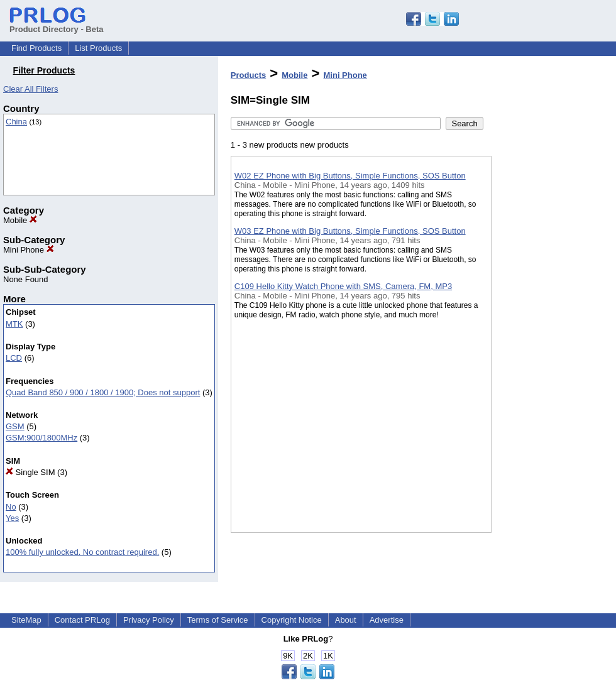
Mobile (20, 220)
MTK (14, 324)
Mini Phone (29, 250)
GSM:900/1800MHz (41, 438)
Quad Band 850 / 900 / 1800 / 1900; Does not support (103, 392)
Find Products (36, 48)
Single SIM (30, 472)
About (346, 620)
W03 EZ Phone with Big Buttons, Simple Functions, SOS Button (350, 231)
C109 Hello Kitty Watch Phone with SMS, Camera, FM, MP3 (343, 286)
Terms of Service (218, 620)
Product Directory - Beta (57, 25)
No (11, 507)
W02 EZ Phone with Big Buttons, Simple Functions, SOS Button (350, 176)
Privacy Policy (149, 620)
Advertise (387, 620)
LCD (14, 358)
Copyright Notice (292, 620)
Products (248, 75)
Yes (12, 518)
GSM (15, 426)
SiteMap (26, 620)
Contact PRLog (82, 620)
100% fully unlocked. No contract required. (82, 552)
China (16, 122)
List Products (98, 48)
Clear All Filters (30, 89)
